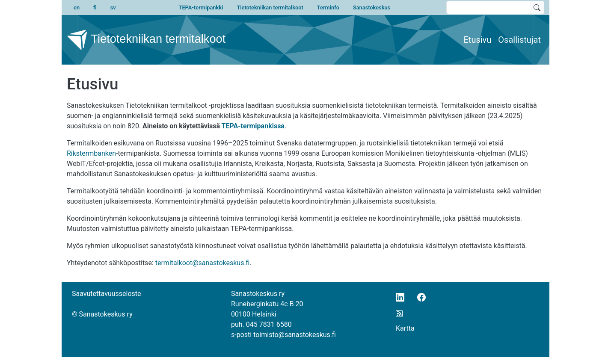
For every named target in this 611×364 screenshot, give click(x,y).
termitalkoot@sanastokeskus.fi (203, 263)
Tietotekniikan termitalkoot (270, 7)
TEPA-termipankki (201, 7)
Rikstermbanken (91, 153)
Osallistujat (519, 40)
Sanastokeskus (372, 7)
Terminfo (328, 7)
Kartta (405, 328)
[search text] (488, 7)
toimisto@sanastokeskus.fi (295, 335)
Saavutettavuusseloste (107, 294)
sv (113, 7)
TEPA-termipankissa (253, 126)
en (77, 7)
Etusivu (478, 40)
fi (95, 7)
